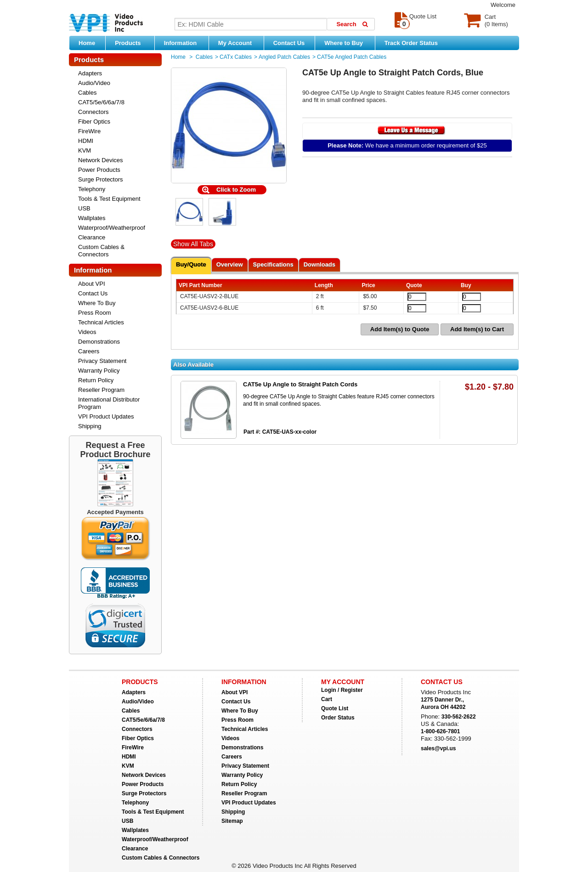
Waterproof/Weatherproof (112, 228)
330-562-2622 (459, 717)
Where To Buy (97, 303)
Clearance (92, 237)
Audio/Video (94, 83)
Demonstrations (99, 342)
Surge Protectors (101, 179)
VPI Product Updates (106, 416)
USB (84, 208)
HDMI (86, 141)
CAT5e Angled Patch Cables (352, 57)
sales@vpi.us (438, 748)
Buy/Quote (191, 264)
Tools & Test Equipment (109, 199)
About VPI (92, 284)
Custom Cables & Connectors (101, 251)
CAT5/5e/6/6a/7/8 (101, 102)
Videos (87, 332)
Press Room (95, 313)
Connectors (93, 112)
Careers (89, 351)
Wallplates (92, 218)
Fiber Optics (94, 122)
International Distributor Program (109, 403)
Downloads (319, 264)
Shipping (90, 426)
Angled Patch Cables (284, 57)
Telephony (92, 189)
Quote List (335, 708)
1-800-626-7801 (440, 731)
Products (132, 43)
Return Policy (96, 380)
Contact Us (289, 43)
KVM (85, 150)
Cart (327, 699)
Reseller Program (101, 390)
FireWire (89, 131)
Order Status (338, 718)
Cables (87, 93)
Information (184, 43)
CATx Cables (236, 57)
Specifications (273, 264)
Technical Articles (101, 322)
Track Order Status (411, 43)
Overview (230, 264)
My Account (239, 43)
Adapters (90, 73)
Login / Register (342, 690)
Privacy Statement (102, 361)
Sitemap (232, 821)
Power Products (99, 170)
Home (87, 43)
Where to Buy (347, 43)
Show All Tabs (193, 244)
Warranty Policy (99, 371)
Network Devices (101, 160)
